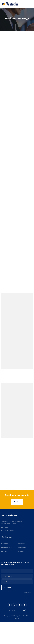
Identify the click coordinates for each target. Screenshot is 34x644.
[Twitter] (15, 605)
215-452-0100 (6, 527)
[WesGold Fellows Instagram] (24, 611)
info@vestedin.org (8, 530)
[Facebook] (10, 605)
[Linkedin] (25, 605)
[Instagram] (20, 605)
